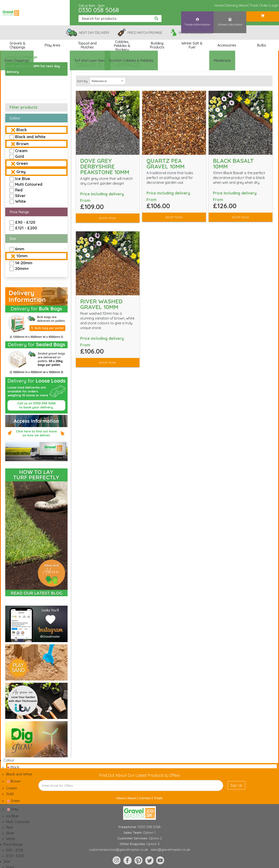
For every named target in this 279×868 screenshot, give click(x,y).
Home (219, 5)
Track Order (259, 5)
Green (22, 163)
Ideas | (122, 798)
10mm (22, 256)
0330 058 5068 (99, 10)
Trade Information (197, 18)
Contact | (146, 798)
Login (274, 5)
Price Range (19, 212)
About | (133, 798)
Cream (21, 151)
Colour (15, 118)
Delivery (231, 5)
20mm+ (22, 269)
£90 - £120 (25, 222)
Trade (158, 798)
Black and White (30, 137)
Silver (20, 196)
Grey (21, 172)
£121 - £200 (26, 228)
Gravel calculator (230, 18)
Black (22, 130)
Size (13, 239)
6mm (20, 249)
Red (19, 190)
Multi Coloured (29, 184)
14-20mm (24, 263)
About (244, 5)
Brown (22, 144)
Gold (20, 156)
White (20, 201)
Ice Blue (23, 179)
